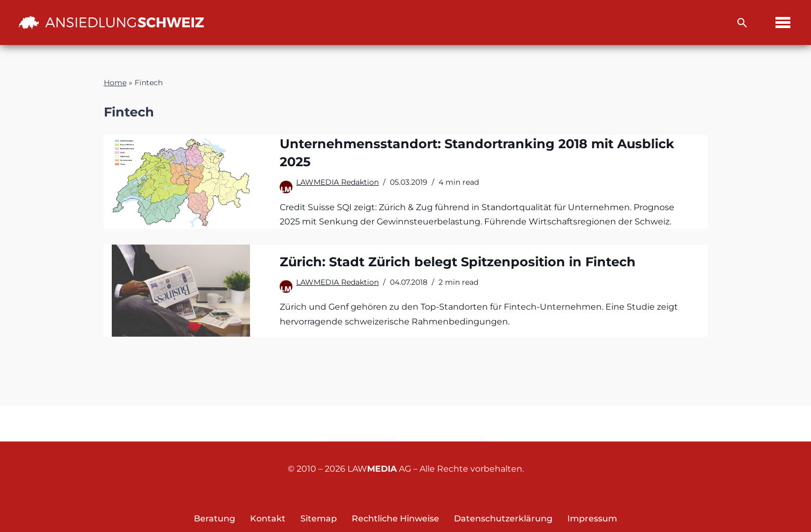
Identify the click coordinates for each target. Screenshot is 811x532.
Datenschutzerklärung (503, 519)
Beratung (215, 519)
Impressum (592, 519)
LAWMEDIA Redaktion (337, 182)
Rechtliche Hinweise (395, 519)
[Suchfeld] (742, 23)
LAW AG (379, 469)
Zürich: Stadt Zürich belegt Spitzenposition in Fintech (458, 262)
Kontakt (362, 424)
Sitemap (319, 519)
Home (115, 83)
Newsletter (442, 424)
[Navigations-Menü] (783, 22)
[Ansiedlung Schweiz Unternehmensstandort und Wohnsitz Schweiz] (111, 22)
